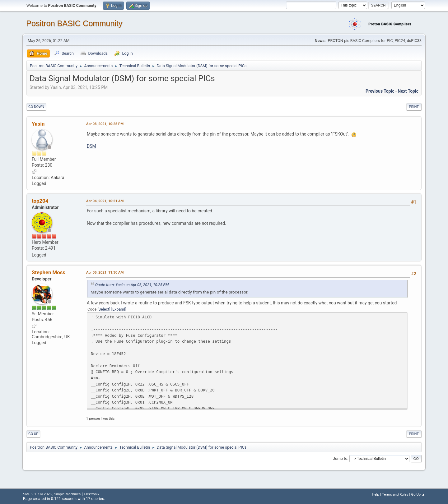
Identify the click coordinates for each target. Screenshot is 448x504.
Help (375, 494)
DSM (91, 146)
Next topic (408, 91)
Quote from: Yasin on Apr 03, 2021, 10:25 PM (132, 285)
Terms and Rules (395, 494)
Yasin (38, 124)
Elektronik (91, 494)
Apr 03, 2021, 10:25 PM (105, 124)
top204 (40, 201)
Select (104, 309)
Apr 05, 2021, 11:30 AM (105, 272)
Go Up (33, 434)
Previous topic (380, 91)
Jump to (340, 458)
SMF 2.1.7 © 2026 (37, 494)
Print (414, 107)
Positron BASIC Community (74, 23)
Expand (119, 309)
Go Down (36, 107)
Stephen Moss (49, 272)
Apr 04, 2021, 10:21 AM (105, 201)
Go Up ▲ (418, 494)
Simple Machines (67, 494)
